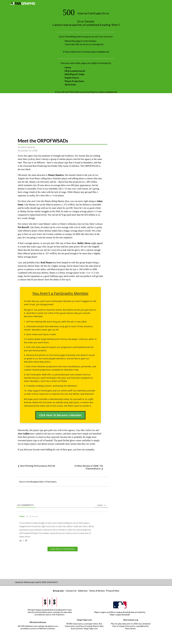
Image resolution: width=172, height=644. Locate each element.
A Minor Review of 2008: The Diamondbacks (89, 467)
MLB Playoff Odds (75, 74)
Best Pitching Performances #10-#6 (38, 466)
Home (68, 67)
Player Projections (74, 81)
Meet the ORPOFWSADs (43, 141)
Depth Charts (72, 78)
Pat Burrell (23, 227)
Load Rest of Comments (63, 549)
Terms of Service (97, 591)
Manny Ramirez (56, 175)
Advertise (83, 591)
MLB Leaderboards (75, 71)
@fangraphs (58, 591)
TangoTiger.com (84, 620)
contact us (103, 52)
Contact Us (71, 591)
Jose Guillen (24, 434)
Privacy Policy (113, 591)
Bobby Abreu (84, 243)
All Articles (70, 84)
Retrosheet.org (131, 620)
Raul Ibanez (47, 262)
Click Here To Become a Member (60, 415)
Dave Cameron (28, 147)
